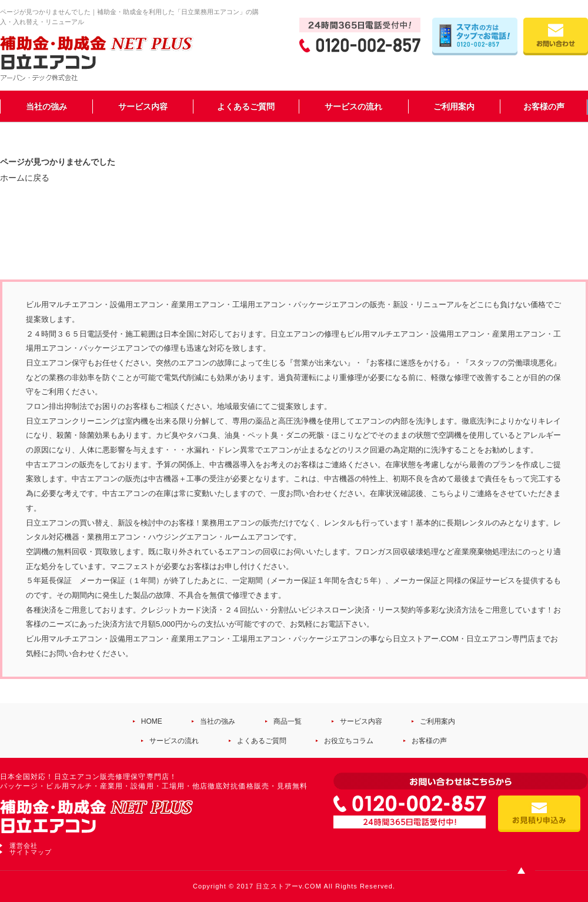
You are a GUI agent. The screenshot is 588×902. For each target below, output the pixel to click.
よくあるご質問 (246, 106)
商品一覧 (288, 721)
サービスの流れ (353, 106)
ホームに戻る (25, 178)
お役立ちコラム (349, 741)
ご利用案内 (454, 106)
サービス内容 (143, 106)
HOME (152, 721)
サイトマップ (31, 852)
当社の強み (46, 106)
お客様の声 (544, 106)
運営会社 (24, 846)
